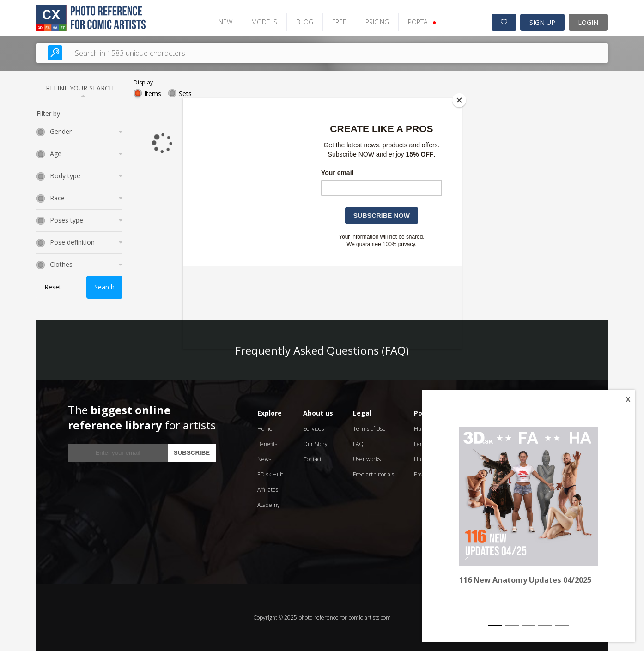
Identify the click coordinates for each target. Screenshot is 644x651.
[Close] (459, 100)
